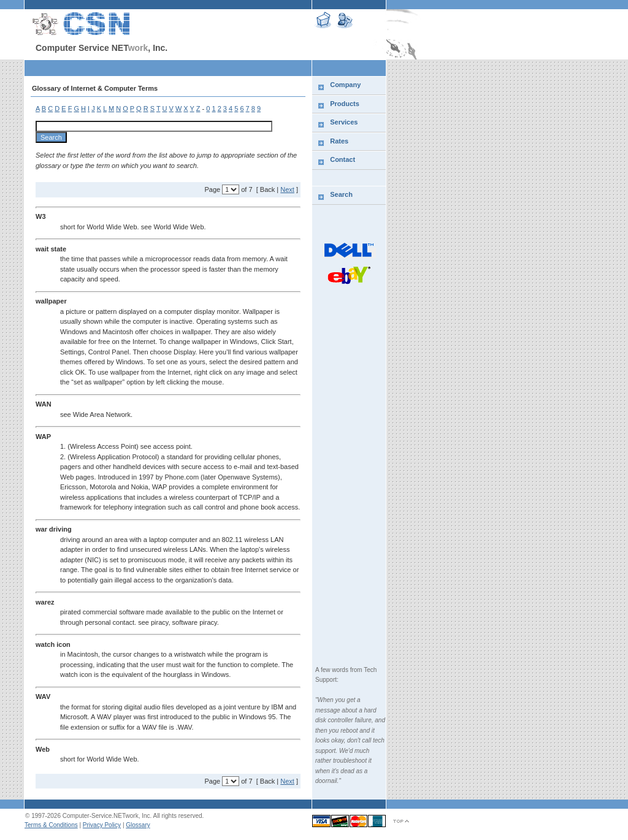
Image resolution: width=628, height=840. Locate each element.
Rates (339, 141)
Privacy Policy (102, 825)
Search (341, 194)
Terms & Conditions (51, 825)
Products (345, 104)
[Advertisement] (562, 261)
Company (345, 85)
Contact (343, 159)
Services (344, 122)
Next (287, 189)
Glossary (138, 825)
